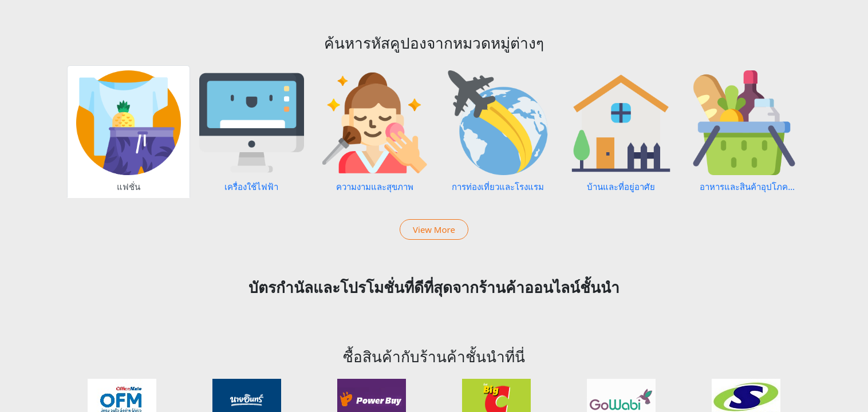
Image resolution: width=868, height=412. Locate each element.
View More (434, 229)
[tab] (129, 132)
